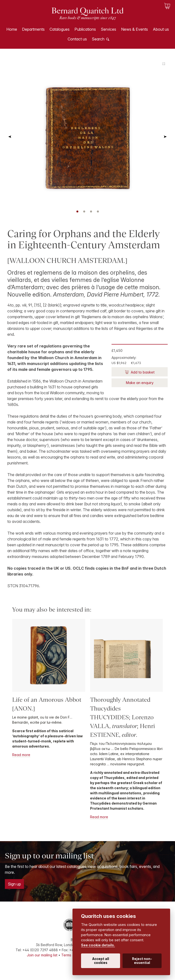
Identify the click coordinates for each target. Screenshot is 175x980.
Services (108, 29)
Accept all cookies (101, 961)
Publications (85, 29)
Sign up (14, 884)
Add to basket (142, 372)
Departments (33, 29)
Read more (21, 755)
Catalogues (60, 29)
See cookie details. (98, 945)
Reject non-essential (142, 961)
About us (161, 29)
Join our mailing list (42, 955)
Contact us (77, 39)
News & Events (134, 29)
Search (98, 39)
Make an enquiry (140, 383)
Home (12, 29)
